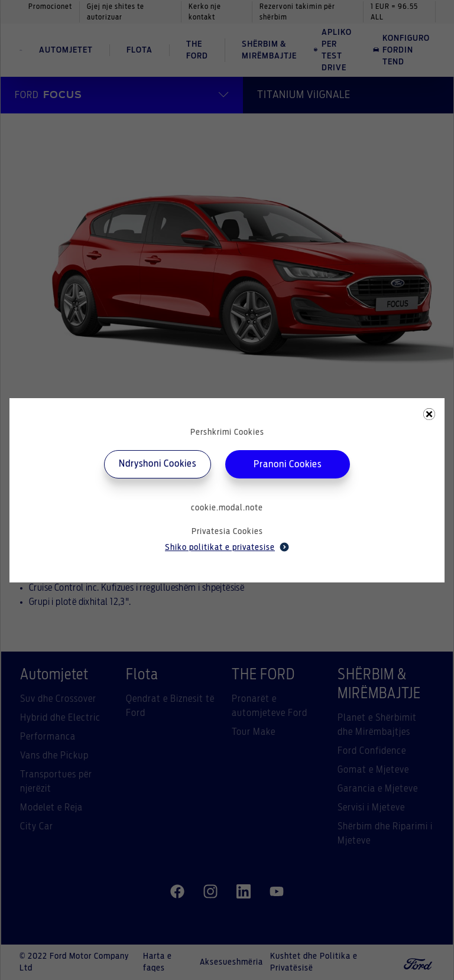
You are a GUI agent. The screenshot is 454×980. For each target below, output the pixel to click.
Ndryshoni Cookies (158, 464)
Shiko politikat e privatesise (227, 547)
